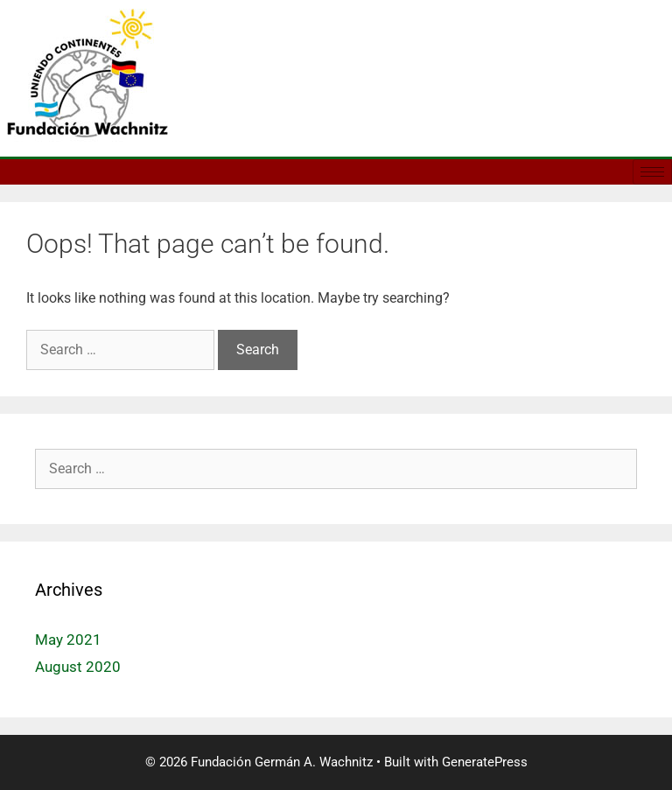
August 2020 (78, 667)
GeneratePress (485, 762)
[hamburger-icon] (652, 172)
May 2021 (68, 640)
